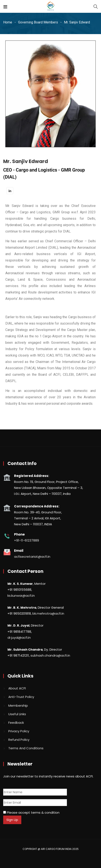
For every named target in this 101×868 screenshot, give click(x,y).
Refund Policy (19, 740)
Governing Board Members (38, 22)
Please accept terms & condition (31, 812)
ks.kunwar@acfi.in (21, 596)
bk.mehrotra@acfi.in (48, 613)
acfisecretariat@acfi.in (32, 557)
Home (8, 22)
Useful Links (17, 714)
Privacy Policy (19, 731)
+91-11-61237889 (27, 540)
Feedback (16, 723)
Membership (18, 706)
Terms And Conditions (26, 748)
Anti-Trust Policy (21, 697)
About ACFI (17, 688)
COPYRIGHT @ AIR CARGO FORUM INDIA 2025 (51, 849)
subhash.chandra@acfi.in (50, 655)
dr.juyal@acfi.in (19, 638)
